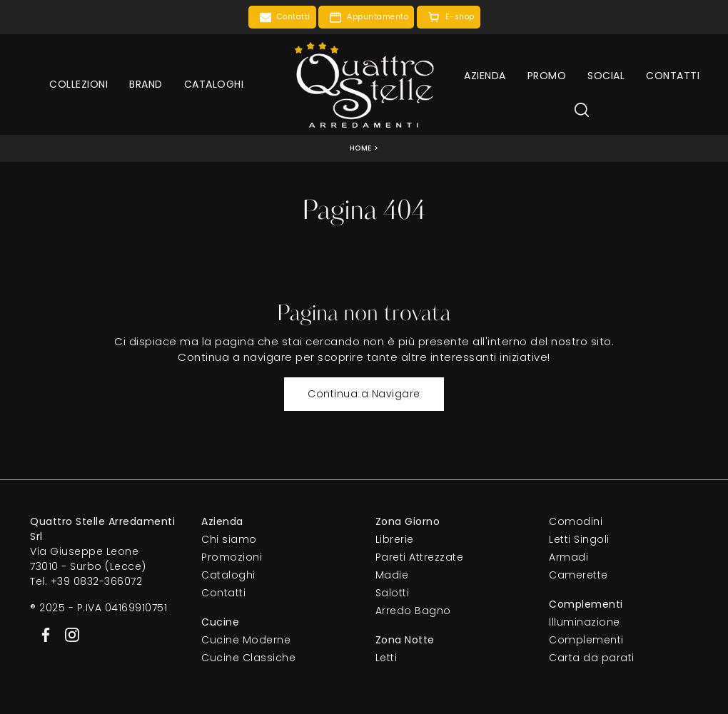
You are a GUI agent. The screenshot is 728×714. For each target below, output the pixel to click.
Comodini (576, 521)
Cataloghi (214, 84)
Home (361, 148)
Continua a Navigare (364, 394)
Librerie (395, 539)
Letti (386, 658)
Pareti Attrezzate (420, 557)
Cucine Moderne (246, 640)
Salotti (393, 593)
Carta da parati (592, 658)
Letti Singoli (579, 539)
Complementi (586, 640)
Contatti (673, 76)
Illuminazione (585, 622)
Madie (392, 575)
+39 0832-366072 (97, 581)
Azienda (485, 76)
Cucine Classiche (248, 658)
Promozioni (232, 557)
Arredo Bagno (413, 611)
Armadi (568, 557)
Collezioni (79, 84)
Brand (146, 84)
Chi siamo (229, 539)
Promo (547, 76)
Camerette (578, 575)
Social (606, 76)
